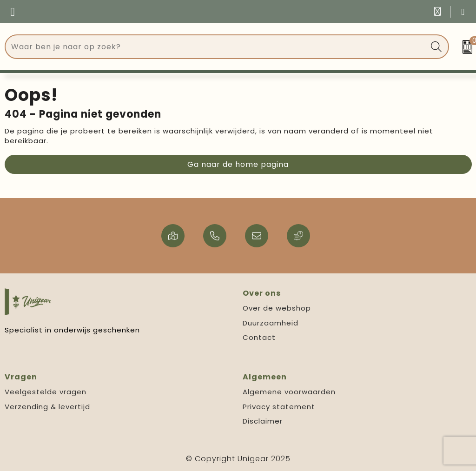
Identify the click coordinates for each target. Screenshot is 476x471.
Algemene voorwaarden (289, 392)
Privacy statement (279, 407)
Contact (259, 337)
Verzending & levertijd (47, 407)
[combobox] (216, 47)
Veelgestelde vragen (46, 392)
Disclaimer (263, 421)
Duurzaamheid (271, 323)
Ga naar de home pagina (238, 164)
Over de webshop (277, 308)
